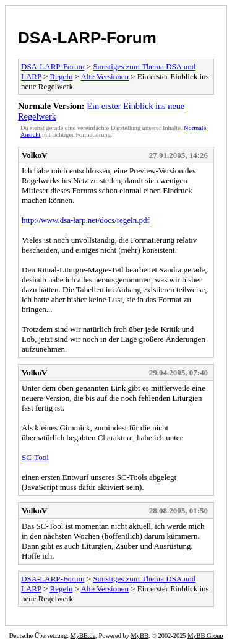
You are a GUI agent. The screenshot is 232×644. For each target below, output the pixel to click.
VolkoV (34, 155)
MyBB (140, 636)
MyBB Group (205, 636)
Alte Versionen (105, 76)
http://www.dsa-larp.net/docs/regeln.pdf (86, 220)
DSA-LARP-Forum (87, 38)
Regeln (62, 76)
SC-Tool (35, 457)
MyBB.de (83, 636)
